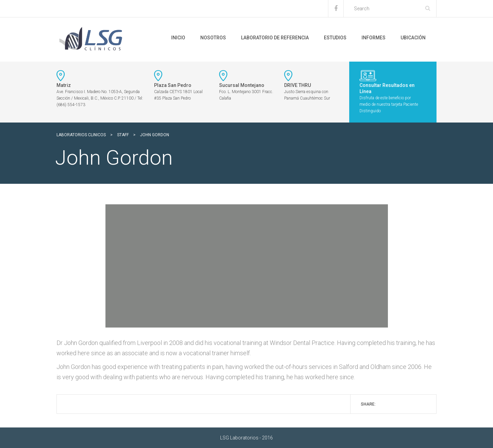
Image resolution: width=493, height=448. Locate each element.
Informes (374, 38)
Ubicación (413, 38)
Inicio (178, 38)
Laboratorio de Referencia (275, 38)
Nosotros (213, 38)
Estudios (335, 38)
